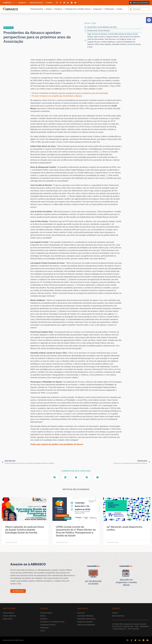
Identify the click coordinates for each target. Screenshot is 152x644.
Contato (49, 3)
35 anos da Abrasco (99, 34)
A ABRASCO (9, 3)
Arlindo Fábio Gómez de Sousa (120, 34)
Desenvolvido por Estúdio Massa (13, 640)
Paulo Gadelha (106, 44)
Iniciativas (58, 9)
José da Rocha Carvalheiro (130, 37)
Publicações (109, 9)
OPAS (97, 44)
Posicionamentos (37, 9)
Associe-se (22, 3)
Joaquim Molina (112, 37)
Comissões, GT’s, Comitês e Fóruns (78, 9)
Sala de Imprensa (36, 3)
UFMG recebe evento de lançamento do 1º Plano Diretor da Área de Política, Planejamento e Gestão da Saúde (76, 531)
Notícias (49, 9)
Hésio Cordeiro (99, 37)
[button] (149, 20)
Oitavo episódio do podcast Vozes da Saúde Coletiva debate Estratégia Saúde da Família (25, 530)
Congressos (98, 9)
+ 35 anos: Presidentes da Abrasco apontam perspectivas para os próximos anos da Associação (69, 93)
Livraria (119, 9)
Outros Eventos (104, 31)
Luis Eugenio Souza (124, 39)
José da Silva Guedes (95, 39)
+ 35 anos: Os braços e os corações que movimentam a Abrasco (56, 96)
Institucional (92, 31)
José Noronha (110, 39)
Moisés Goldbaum (108, 42)
